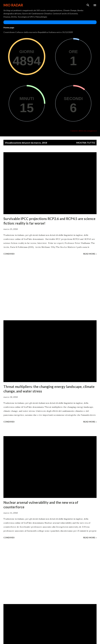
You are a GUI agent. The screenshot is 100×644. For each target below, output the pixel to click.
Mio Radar (13, 5)
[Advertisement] (50, 288)
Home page (9, 27)
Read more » (90, 254)
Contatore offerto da (83, 131)
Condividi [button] (9, 254)
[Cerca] (88, 5)
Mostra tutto (86, 143)
